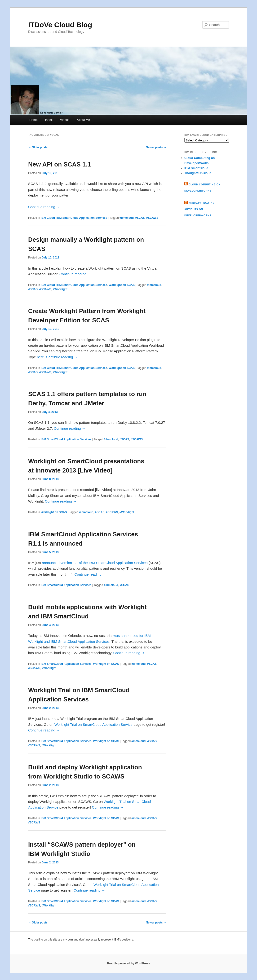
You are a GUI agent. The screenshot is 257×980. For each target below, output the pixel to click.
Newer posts (156, 147)
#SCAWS (152, 218)
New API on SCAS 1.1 (60, 164)
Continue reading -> (129, 653)
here (40, 357)
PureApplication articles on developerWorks (199, 209)
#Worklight (60, 289)
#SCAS (140, 218)
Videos (65, 120)
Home (33, 120)
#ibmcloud (127, 218)
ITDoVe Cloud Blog (60, 25)
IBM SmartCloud (196, 168)
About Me (84, 120)
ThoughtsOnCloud (198, 173)
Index (49, 120)
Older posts (38, 147)
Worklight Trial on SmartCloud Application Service (93, 724)
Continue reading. (89, 574)
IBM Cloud (48, 218)
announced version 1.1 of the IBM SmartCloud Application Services (95, 563)
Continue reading (44, 207)
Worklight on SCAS (122, 285)
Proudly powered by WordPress (128, 963)
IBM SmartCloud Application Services (82, 218)
